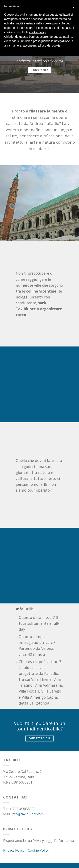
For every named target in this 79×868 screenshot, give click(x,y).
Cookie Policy (38, 850)
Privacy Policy (14, 850)
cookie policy (38, 32)
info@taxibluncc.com (27, 814)
